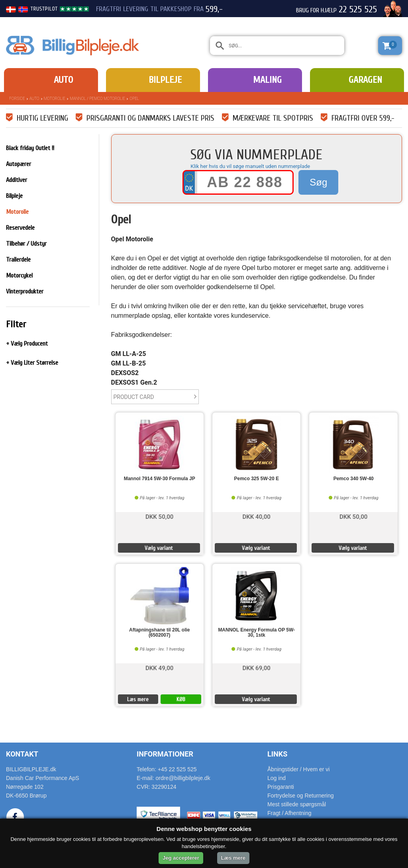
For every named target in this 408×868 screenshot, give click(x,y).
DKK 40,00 (257, 516)
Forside (17, 99)
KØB (181, 699)
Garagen (365, 80)
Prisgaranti (281, 787)
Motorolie (55, 99)
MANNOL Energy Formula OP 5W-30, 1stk (256, 633)
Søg (318, 182)
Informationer (165, 754)
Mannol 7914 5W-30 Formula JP (160, 479)
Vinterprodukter (25, 291)
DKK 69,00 (257, 668)
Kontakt (22, 754)
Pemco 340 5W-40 (354, 479)
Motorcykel (19, 276)
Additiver (17, 180)
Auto (63, 80)
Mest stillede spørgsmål (297, 804)
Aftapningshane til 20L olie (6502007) (159, 633)
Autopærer (19, 164)
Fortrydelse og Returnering (301, 796)
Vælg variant (159, 548)
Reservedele (20, 228)
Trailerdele (18, 260)
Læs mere (138, 699)
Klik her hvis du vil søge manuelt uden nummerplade (250, 166)
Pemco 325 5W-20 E (256, 479)
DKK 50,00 (159, 516)
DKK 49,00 (159, 668)
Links (277, 754)
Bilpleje (165, 80)
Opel (134, 99)
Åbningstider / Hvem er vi (298, 769)
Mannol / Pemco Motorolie (97, 99)
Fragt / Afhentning (289, 813)
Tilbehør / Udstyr (26, 244)
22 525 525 (358, 10)
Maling (267, 80)
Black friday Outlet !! (30, 148)
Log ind (277, 778)
